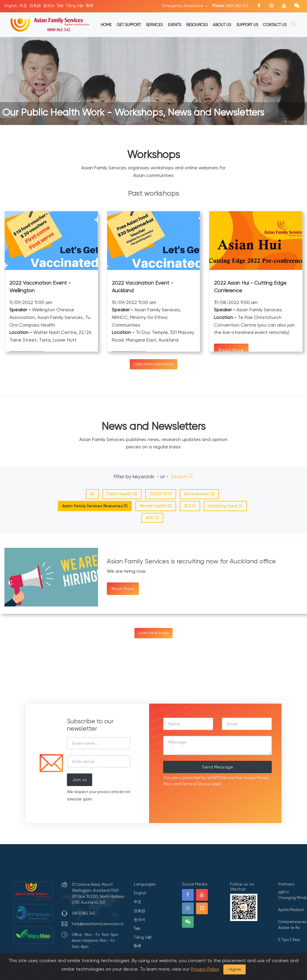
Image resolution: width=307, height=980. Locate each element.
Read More (231, 350)
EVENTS (174, 25)
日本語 (35, 6)
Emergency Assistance (183, 6)
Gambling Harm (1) (225, 506)
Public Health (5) (122, 494)
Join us (80, 780)
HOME (106, 25)
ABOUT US (222, 25)
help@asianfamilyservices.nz (98, 924)
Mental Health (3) (156, 506)
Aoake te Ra (289, 928)
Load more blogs (154, 633)
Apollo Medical (291, 910)
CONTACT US (275, 25)
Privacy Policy (205, 969)
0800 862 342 (230, 6)
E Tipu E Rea (289, 940)
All (92, 494)
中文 (23, 6)
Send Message (217, 767)
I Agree (235, 969)
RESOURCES (197, 25)
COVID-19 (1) (161, 494)
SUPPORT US (247, 25)
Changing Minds (293, 898)
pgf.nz (284, 892)
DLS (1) (190, 506)
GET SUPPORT (129, 25)
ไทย (60, 6)
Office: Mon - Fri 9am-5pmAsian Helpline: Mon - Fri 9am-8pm (95, 941)
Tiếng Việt (75, 6)
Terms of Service (196, 784)
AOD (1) (152, 518)
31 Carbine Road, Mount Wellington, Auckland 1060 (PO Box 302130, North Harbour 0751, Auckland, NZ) (98, 893)
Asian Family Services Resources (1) (95, 506)
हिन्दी (90, 6)
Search (182, 477)
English (11, 6)
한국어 (49, 6)
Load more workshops (153, 364)
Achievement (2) (199, 494)
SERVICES (154, 25)
